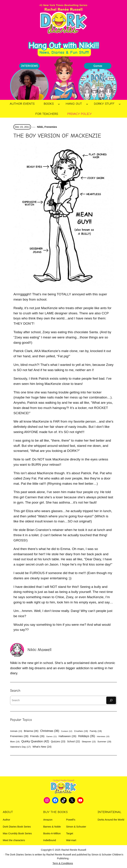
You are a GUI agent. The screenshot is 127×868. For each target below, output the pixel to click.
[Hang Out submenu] (87, 104)
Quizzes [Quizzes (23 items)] (58, 741)
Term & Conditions (63, 863)
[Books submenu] (59, 104)
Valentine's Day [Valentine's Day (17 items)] (20, 747)
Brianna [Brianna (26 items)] (31, 731)
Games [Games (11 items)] (51, 736)
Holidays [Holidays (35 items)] (86, 736)
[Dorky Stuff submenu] (120, 104)
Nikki (40, 127)
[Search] (111, 700)
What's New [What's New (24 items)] (42, 747)
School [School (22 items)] (74, 741)
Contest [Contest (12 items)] (67, 731)
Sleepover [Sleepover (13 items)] (89, 742)
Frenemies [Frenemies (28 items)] (19, 736)
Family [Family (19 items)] (96, 731)
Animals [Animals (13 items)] (16, 731)
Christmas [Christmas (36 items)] (50, 731)
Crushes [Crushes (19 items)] (81, 731)
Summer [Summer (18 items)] (104, 742)
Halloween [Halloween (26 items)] (67, 736)
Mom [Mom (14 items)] (15, 742)
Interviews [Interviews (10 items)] (103, 736)
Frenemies (51, 127)
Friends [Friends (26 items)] (37, 736)
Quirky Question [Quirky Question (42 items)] (35, 741)
